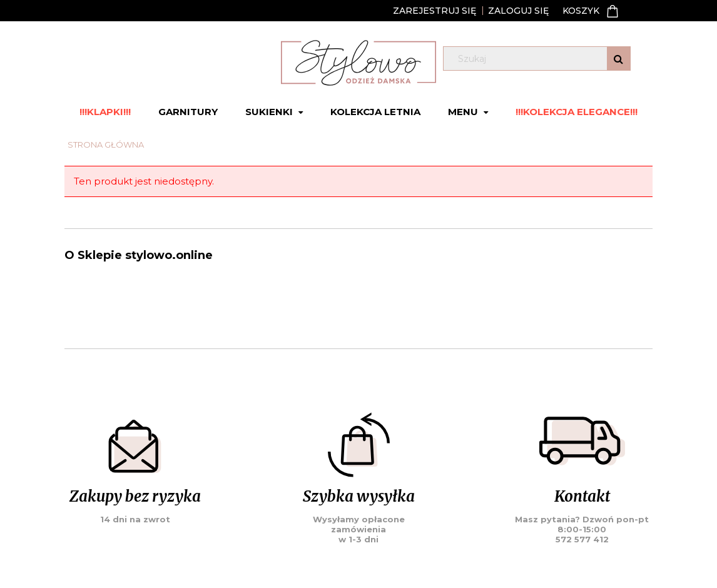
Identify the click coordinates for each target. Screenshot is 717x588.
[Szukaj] (618, 58)
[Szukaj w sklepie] (540, 59)
